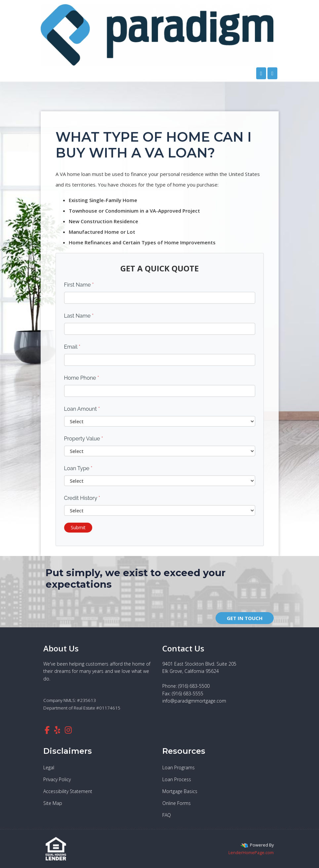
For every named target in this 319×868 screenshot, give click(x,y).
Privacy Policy (57, 779)
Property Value (84, 439)
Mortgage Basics (180, 791)
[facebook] (47, 730)
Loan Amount (82, 409)
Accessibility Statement (68, 791)
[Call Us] (261, 73)
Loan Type (78, 468)
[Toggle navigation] (272, 73)
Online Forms (177, 803)
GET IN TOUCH (245, 618)
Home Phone (82, 378)
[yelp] (57, 730)
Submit (78, 527)
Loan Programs (179, 767)
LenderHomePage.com (251, 852)
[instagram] (68, 730)
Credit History (82, 498)
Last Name (79, 316)
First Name (79, 285)
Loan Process (177, 779)
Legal (49, 767)
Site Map (53, 803)
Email (72, 347)
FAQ (167, 815)
